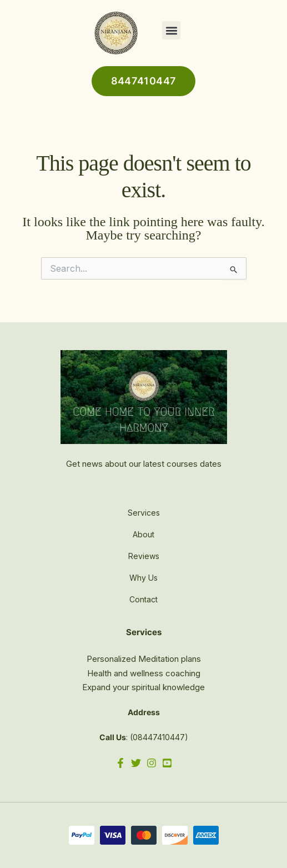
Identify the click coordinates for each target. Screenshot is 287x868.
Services (144, 513)
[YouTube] (167, 763)
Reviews (144, 556)
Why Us (143, 578)
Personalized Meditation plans (144, 659)
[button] (171, 30)
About (143, 534)
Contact (143, 599)
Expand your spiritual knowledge (143, 687)
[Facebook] (120, 763)
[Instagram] (152, 763)
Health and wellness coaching (144, 673)
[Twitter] (136, 763)
